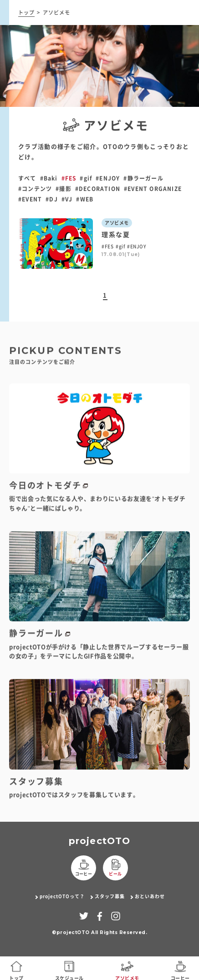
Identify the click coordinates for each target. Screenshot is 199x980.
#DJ (52, 199)
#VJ (67, 199)
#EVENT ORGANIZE (153, 189)
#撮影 (64, 189)
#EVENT (30, 199)
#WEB (85, 199)
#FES (69, 178)
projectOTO (100, 841)
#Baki (49, 178)
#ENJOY (108, 178)
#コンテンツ (35, 189)
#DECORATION (98, 189)
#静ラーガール (143, 178)
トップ (26, 13)
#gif (86, 178)
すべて (27, 178)
